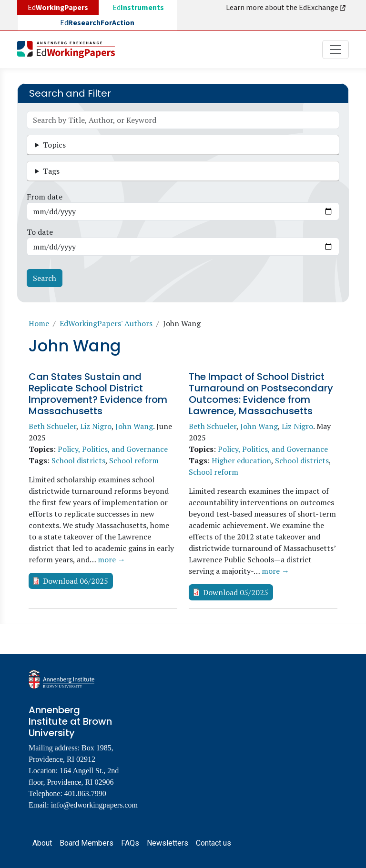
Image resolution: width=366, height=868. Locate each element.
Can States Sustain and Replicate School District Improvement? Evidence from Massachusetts (98, 394)
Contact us (213, 843)
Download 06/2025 (76, 581)
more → (112, 559)
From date (45, 197)
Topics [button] (54, 145)
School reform (134, 460)
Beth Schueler (52, 426)
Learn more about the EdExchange (286, 8)
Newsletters (168, 843)
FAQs (130, 843)
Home (39, 323)
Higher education (241, 460)
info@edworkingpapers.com (94, 805)
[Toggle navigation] (335, 50)
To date (40, 232)
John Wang (134, 426)
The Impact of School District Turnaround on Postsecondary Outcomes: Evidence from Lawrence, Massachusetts (261, 394)
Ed (138, 8)
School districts (78, 460)
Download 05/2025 (236, 592)
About (42, 843)
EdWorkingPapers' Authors (106, 323)
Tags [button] (51, 171)
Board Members (86, 843)
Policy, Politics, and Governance (113, 449)
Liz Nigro (96, 426)
